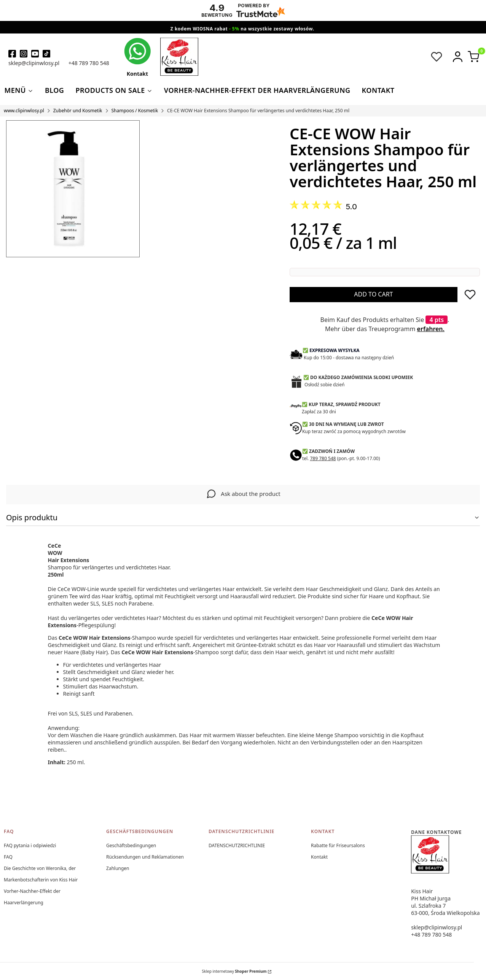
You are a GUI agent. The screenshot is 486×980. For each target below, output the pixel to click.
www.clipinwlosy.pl (24, 111)
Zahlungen (118, 868)
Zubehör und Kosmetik (78, 111)
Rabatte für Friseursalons (338, 845)
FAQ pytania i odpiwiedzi (30, 845)
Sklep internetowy (234, 971)
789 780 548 (323, 458)
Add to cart (373, 294)
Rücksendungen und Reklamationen (145, 857)
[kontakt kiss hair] (137, 57)
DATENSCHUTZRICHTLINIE (237, 845)
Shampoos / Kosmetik (135, 111)
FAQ (8, 857)
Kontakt (319, 857)
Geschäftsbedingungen (131, 845)
